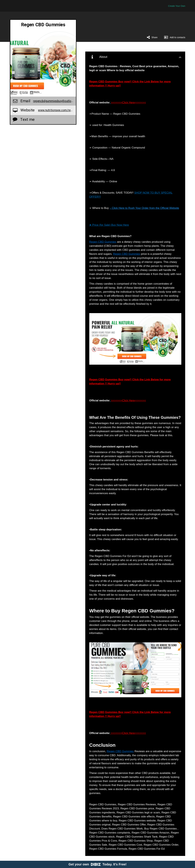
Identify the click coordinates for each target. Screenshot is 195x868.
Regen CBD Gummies (103, 242)
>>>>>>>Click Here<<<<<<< (128, 103)
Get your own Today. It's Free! (98, 864)
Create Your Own (177, 6)
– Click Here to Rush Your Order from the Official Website (144, 208)
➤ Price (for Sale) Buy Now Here (109, 225)
